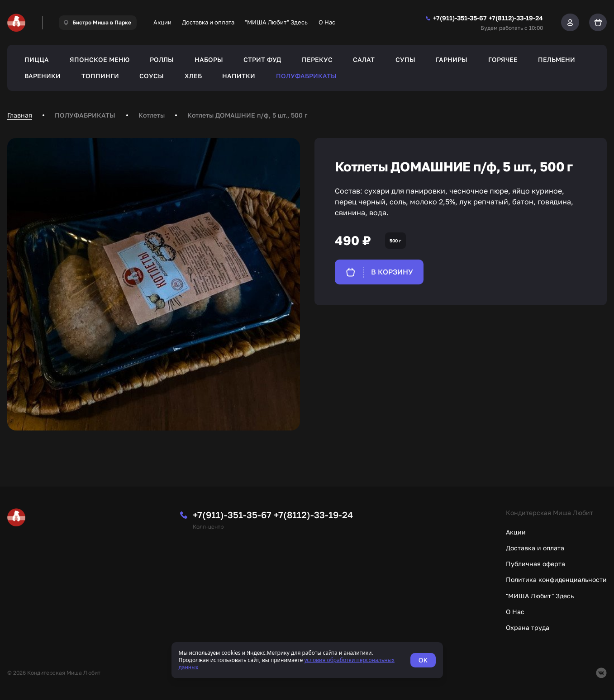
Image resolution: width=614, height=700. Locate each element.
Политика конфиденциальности (556, 579)
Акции (162, 22)
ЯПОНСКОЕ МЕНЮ (100, 59)
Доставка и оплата (208, 22)
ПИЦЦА (37, 59)
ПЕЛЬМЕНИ (557, 59)
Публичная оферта (535, 564)
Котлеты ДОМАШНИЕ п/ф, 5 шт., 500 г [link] (247, 115)
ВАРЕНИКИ (43, 76)
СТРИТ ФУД (262, 59)
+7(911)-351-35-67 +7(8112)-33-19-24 (273, 515)
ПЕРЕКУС (317, 59)
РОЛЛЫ (162, 59)
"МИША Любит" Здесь (276, 22)
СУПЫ (405, 59)
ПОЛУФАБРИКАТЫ (306, 76)
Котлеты (152, 115)
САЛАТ (364, 59)
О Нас (327, 22)
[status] (307, 660)
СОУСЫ (152, 76)
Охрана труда (528, 627)
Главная (20, 115)
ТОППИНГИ (100, 76)
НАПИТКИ (239, 76)
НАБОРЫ (209, 59)
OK (423, 660)
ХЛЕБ (193, 76)
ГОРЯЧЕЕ (503, 59)
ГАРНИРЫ (452, 59)
